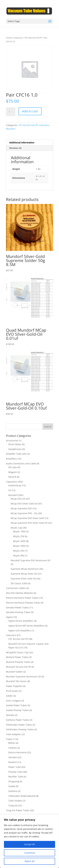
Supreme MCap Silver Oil (24, 574)
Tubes (9, 739)
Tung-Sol (13, 805)
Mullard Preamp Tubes (18, 662)
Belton (12, 743)
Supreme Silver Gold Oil (23, 579)
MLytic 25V (19, 536)
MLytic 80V (19, 556)
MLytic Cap (16, 528)
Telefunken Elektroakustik (22, 796)
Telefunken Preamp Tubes (20, 729)
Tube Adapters (14, 734)
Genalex (13, 757)
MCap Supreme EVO (21, 508)
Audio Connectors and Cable (21, 464)
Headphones (15, 449)
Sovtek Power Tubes (16, 705)
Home (9, 38)
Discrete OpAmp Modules (20, 593)
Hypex (9, 617)
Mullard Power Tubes (17, 657)
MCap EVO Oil (18, 499)
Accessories (12, 440)
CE (10, 490)
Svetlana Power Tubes (18, 720)
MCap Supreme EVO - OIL (24, 513)
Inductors (18, 38)
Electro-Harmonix (17, 752)
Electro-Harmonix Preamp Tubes (23, 603)
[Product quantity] (11, 112)
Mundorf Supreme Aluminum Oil (23, 677)
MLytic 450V (19, 541)
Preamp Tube (15, 772)
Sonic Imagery (13, 701)
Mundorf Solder (14, 672)
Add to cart (30, 111)
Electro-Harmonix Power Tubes (22, 598)
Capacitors (12, 482)
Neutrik (12, 477)
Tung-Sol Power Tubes (18, 810)
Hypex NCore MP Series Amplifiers (26, 626)
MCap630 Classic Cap (17, 652)
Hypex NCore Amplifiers (21, 621)
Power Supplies (14, 686)
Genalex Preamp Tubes (18, 612)
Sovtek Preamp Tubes (17, 710)
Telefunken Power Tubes (19, 725)
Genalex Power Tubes (17, 607)
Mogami (13, 472)
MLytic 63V (19, 551)
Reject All (30, 861)
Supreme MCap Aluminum (25, 569)
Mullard (13, 762)
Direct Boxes (15, 444)
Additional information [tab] (22, 143)
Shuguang (14, 781)
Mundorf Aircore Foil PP (18, 667)
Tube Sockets (15, 801)
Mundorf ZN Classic (16, 681)
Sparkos (10, 715)
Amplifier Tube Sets (16, 454)
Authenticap (15, 485)
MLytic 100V (19, 531)
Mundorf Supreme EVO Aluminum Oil (31, 560)
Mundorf (11, 129)
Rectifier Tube (16, 777)
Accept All (30, 844)
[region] (29, 841)
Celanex (13, 748)
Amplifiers (11, 459)
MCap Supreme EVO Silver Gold (27, 518)
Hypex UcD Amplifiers (20, 630)
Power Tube (15, 767)
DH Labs (13, 467)
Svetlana (13, 791)
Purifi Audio (12, 691)
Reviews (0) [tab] (15, 148)
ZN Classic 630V (19, 583)
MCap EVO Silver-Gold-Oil (24, 504)
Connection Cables (16, 588)
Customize (30, 853)
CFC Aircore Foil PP (33, 38)
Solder (9, 696)
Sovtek (12, 786)
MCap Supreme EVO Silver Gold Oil (29, 523)
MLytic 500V (19, 546)
